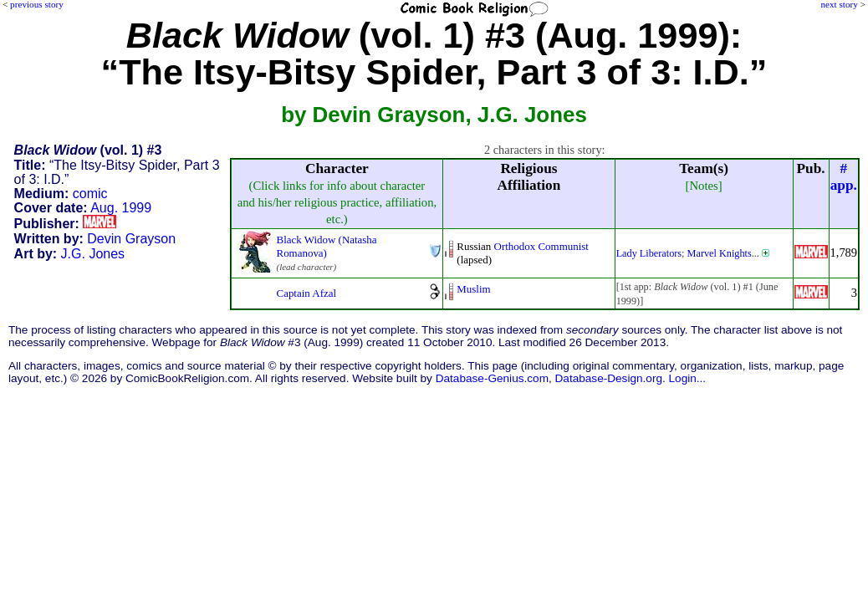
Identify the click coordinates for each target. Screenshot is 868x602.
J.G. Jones (93, 254)
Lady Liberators (649, 253)
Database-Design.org (609, 378)
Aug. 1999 (121, 208)
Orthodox (515, 246)
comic (90, 194)
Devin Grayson (131, 239)
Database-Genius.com (492, 378)
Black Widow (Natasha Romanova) (327, 246)
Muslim (473, 289)
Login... (688, 378)
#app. (844, 177)
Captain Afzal (307, 293)
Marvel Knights (720, 253)
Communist (563, 246)
